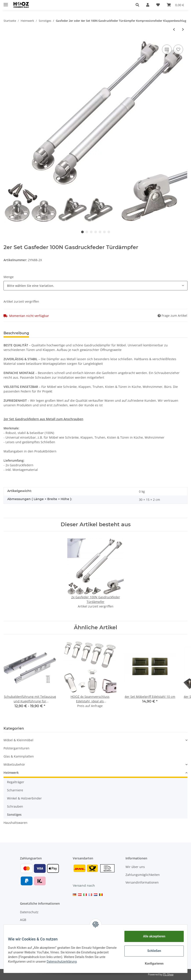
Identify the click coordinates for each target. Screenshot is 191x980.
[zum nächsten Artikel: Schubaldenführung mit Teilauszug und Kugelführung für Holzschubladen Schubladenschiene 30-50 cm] (183, 29)
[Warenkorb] (175, 5)
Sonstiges (14, 815)
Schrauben (15, 806)
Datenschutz (29, 912)
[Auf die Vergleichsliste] (167, 49)
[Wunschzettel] (158, 5)
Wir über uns (135, 867)
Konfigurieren (151, 964)
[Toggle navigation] (6, 3)
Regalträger (16, 782)
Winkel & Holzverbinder (24, 798)
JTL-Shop (168, 974)
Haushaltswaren (15, 823)
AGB (23, 920)
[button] (137, 5)
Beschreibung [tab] (16, 333)
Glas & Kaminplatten (19, 756)
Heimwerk (11, 773)
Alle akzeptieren (151, 936)
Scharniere (15, 790)
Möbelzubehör (14, 764)
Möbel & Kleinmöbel (18, 740)
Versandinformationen (142, 882)
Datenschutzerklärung (71, 962)
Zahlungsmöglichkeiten (143, 875)
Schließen (152, 951)
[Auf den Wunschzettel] (178, 49)
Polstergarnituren (16, 748)
